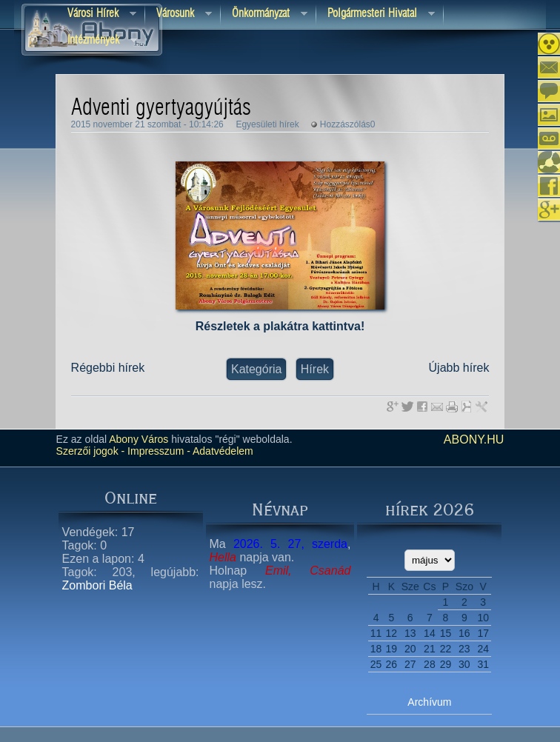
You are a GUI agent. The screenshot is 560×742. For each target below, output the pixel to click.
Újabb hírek (459, 368)
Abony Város (139, 439)
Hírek (315, 369)
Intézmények (97, 41)
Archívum (429, 702)
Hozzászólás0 (348, 124)
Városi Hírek (96, 14)
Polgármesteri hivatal (376, 14)
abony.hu (474, 439)
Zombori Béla (97, 585)
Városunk (179, 14)
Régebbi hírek (108, 368)
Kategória (257, 369)
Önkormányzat (264, 14)
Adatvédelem (222, 451)
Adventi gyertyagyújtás (161, 108)
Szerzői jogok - (91, 451)
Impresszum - (157, 451)
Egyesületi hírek (267, 124)
